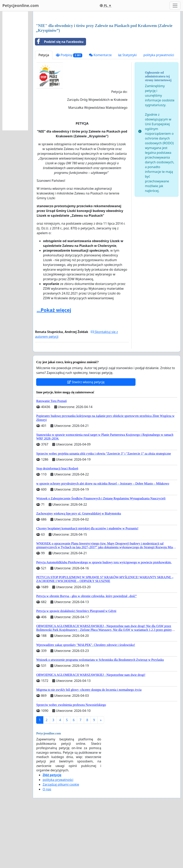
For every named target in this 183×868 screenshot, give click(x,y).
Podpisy (69, 111)
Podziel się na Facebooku (59, 97)
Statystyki (128, 111)
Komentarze (100, 111)
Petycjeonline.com (21, 5)
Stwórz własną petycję (86, 438)
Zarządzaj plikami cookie (61, 840)
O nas (47, 845)
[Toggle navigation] (175, 6)
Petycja (44, 111)
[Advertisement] (107, 45)
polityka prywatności (159, 111)
